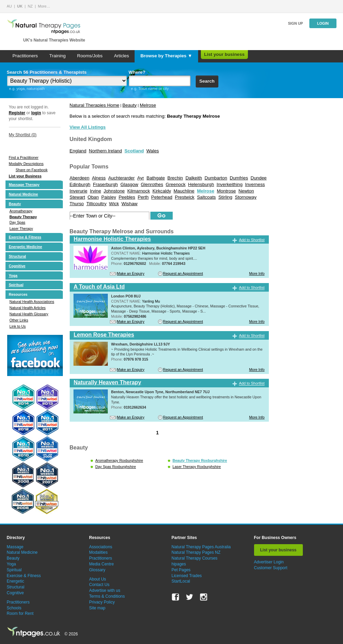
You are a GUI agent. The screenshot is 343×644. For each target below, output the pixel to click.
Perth (143, 197)
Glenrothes (152, 184)
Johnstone (114, 191)
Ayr (141, 178)
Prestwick (185, 197)
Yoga (13, 276)
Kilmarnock (139, 191)
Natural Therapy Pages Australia (201, 547)
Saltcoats (207, 197)
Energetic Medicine (26, 247)
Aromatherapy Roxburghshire (119, 460)
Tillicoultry (96, 204)
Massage (15, 547)
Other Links (19, 320)
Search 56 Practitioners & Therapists (47, 72)
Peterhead (162, 197)
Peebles (127, 197)
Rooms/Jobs (90, 56)
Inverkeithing (230, 184)
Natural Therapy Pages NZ (196, 552)
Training (58, 56)
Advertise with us (105, 590)
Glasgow (129, 184)
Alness (99, 178)
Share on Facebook (32, 170)
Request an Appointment (183, 273)
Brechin (175, 178)
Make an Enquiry (131, 273)
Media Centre (102, 564)
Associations (101, 547)
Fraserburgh (106, 184)
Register (17, 113)
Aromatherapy (21, 211)
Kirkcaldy (162, 191)
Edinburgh (80, 184)
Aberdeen (80, 178)
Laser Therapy (21, 229)
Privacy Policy (102, 602)
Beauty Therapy (23, 217)
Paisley (109, 197)
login (36, 113)
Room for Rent (20, 613)
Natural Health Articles (28, 308)
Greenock (176, 184)
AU (9, 6)
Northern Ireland (105, 151)
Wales (153, 151)
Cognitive (17, 266)
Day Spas (18, 222)
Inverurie (79, 191)
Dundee (259, 178)
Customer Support (271, 568)
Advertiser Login (269, 562)
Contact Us (99, 585)
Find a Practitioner (24, 157)
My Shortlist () (23, 135)
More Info (257, 273)
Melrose (148, 105)
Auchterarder (121, 178)
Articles (122, 56)
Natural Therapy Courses (195, 558)
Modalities (99, 552)
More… (44, 6)
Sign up (296, 23)
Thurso (77, 204)
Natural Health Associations (32, 302)
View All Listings (88, 127)
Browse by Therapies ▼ (166, 56)
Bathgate (156, 178)
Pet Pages (181, 570)
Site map (97, 608)
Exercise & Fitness (25, 237)
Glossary (97, 570)
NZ (30, 6)
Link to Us (18, 326)
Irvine (96, 191)
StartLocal (181, 581)
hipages (179, 564)
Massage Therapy (24, 185)
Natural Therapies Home (95, 105)
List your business (225, 54)
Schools (14, 608)
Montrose (226, 191)
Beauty (15, 204)
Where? (137, 72)
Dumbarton (216, 178)
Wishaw (130, 204)
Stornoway (246, 197)
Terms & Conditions (107, 596)
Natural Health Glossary (29, 314)
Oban (93, 197)
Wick (114, 204)
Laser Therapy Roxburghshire (197, 467)
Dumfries (239, 178)
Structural (18, 256)
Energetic (16, 581)
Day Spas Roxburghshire (116, 467)
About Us (98, 579)
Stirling (225, 197)
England (78, 151)
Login (323, 23)
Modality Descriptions (26, 164)
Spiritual (16, 285)
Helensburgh (201, 184)
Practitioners (25, 56)
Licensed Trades (187, 576)
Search (207, 81)
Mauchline (184, 191)
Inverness (255, 184)
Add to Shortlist (252, 240)
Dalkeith (194, 178)
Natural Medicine (24, 194)
